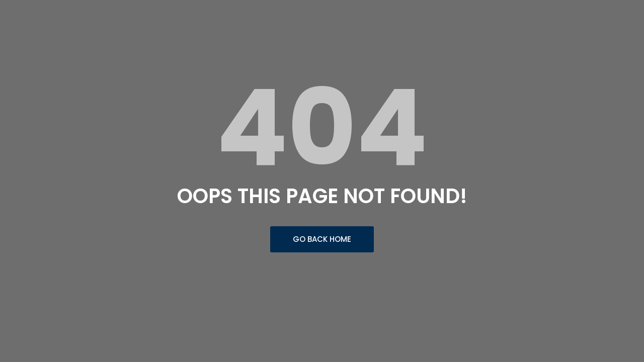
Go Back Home (322, 239)
